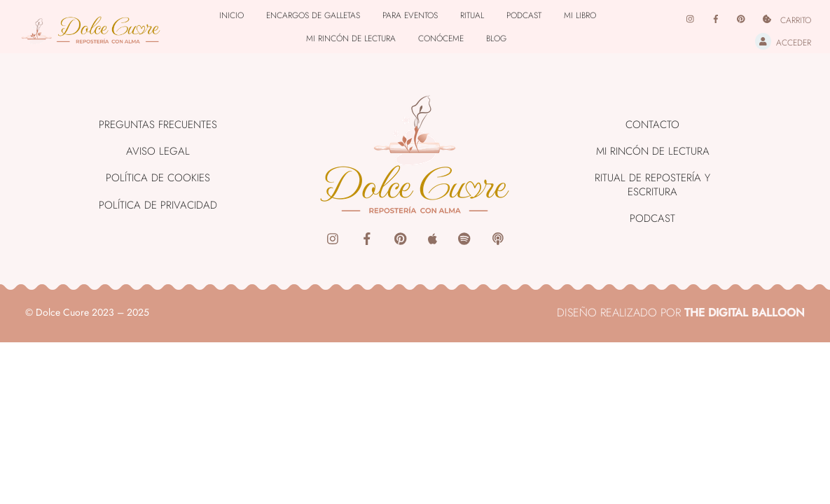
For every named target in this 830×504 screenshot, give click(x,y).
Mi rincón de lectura (351, 38)
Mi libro (580, 15)
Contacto (652, 125)
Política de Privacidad (158, 205)
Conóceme (441, 38)
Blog (496, 38)
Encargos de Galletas (313, 15)
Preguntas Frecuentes (158, 125)
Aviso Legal (158, 151)
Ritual (472, 15)
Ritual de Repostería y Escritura (652, 185)
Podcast (524, 15)
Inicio (231, 15)
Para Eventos (410, 15)
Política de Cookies (158, 178)
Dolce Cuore (62, 312)
